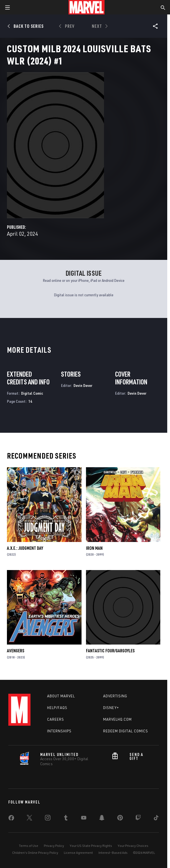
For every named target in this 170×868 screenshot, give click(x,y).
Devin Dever (83, 385)
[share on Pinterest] (120, 819)
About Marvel (61, 696)
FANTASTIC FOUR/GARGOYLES (110, 651)
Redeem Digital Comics (126, 731)
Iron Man (94, 548)
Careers (56, 719)
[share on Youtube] (84, 819)
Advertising (115, 696)
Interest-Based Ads (113, 853)
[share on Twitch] (138, 819)
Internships (59, 731)
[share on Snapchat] (102, 819)
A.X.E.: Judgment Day (25, 548)
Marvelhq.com (117, 719)
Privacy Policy (54, 846)
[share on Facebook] (11, 819)
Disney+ (111, 708)
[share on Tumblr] (66, 819)
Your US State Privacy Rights (91, 846)
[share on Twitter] (29, 819)
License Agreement (78, 853)
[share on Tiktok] (156, 819)
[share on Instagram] (48, 819)
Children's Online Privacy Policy (35, 853)
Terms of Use (29, 846)
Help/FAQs (57, 708)
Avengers (16, 651)
